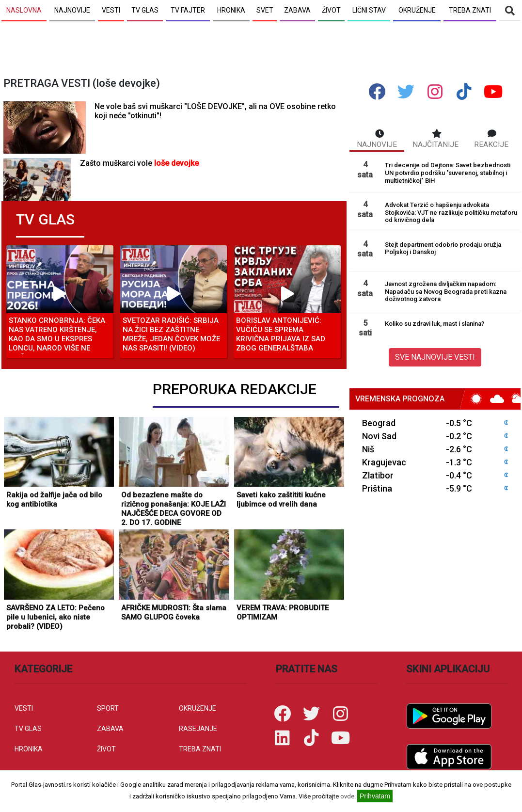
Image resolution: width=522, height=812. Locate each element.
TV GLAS (28, 729)
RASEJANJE (198, 729)
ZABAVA (110, 729)
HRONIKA (29, 749)
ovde (347, 796)
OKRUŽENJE (198, 708)
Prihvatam (375, 796)
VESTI (24, 708)
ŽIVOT (106, 749)
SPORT (108, 708)
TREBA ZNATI (200, 749)
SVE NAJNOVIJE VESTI (435, 357)
